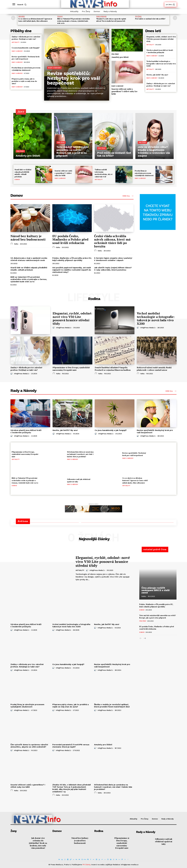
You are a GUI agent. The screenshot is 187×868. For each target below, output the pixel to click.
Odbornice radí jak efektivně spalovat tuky (164, 841)
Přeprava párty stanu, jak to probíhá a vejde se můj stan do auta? (24, 81)
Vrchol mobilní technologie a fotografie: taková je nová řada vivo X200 (161, 64)
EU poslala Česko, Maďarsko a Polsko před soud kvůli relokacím (70, 239)
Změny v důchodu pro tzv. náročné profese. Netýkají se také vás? (26, 38)
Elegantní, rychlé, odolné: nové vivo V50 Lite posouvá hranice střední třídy (161, 39)
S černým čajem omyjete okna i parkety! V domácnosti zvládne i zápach (113, 259)
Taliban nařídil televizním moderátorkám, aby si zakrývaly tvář (104, 173)
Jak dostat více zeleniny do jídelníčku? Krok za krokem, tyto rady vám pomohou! (38, 843)
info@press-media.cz (64, 328)
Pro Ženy (138, 17)
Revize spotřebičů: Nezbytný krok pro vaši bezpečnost (26, 58)
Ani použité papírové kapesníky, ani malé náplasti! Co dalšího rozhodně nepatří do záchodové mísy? (72, 270)
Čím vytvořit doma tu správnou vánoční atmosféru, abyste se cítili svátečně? (29, 746)
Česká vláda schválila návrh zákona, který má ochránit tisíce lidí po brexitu (112, 241)
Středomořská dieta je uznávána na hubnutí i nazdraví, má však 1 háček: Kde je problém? (80, 454)
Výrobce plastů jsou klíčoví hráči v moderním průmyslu (160, 51)
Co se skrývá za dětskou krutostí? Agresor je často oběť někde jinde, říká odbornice (35, 20)
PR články (86, 865)
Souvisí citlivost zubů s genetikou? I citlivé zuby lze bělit (124, 91)
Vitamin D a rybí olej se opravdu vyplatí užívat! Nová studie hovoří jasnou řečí (111, 20)
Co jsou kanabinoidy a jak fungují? (26, 48)
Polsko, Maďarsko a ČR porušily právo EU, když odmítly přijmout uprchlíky (72, 259)
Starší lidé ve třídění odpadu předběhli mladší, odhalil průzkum (23, 173)
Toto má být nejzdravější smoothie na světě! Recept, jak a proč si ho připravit (157, 617)
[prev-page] (13, 18)
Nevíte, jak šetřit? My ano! (157, 75)
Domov (60, 17)
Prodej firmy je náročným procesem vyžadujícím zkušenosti (26, 69)
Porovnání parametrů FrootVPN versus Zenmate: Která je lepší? (71, 746)
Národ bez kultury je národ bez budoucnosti (28, 238)
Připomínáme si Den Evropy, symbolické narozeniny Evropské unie (71, 369)
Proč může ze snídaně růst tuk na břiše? (150, 19)
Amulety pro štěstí (120, 57)
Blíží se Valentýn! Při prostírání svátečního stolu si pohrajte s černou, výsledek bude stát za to (74, 21)
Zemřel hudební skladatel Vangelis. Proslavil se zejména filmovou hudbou (113, 369)
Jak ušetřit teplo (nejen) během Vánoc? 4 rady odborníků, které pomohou (113, 269)
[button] (22, 5)
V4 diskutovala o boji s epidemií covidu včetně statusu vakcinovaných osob (29, 259)
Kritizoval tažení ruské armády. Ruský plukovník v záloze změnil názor (154, 369)
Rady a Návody (101, 17)
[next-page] (175, 18)
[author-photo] (12, 244)
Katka (16, 244)
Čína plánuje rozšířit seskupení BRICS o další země (156, 590)
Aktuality (22, 17)
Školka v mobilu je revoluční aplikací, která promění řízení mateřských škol (112, 706)
